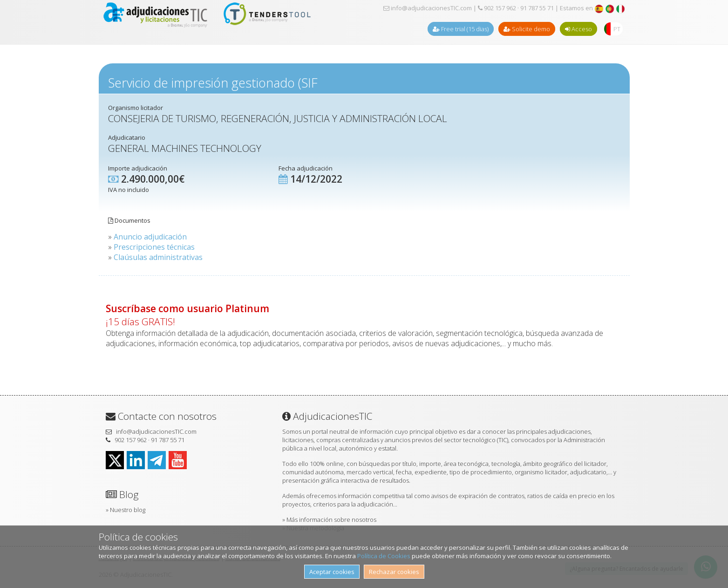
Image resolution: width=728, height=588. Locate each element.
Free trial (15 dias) (461, 29)
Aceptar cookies (332, 572)
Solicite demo (527, 29)
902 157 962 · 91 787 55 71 (516, 8)
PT (617, 29)
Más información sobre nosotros (331, 520)
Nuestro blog (128, 510)
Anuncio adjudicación (150, 237)
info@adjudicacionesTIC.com (428, 8)
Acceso (578, 29)
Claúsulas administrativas (158, 257)
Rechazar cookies (394, 572)
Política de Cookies (384, 556)
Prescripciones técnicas (154, 247)
